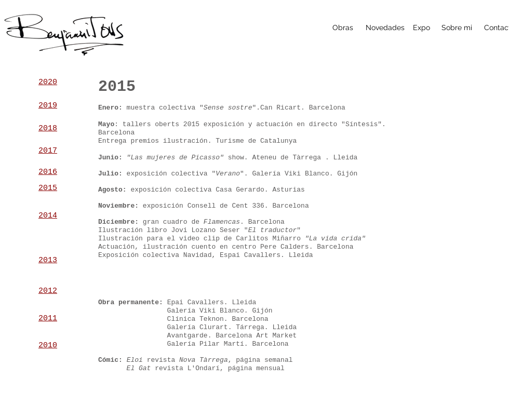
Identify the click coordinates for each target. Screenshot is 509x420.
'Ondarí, (209, 368)
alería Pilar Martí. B (213, 344)
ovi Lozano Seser (207, 230)
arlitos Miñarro (303, 239)
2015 (191, 124)
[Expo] (421, 28)
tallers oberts (151, 124)
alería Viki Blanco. (209, 311)
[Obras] (343, 28)
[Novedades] (385, 28)
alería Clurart (199, 327)
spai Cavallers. (254, 255)
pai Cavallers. (199, 302)
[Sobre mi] (457, 28)
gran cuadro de (191, 222)
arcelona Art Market (260, 336)
